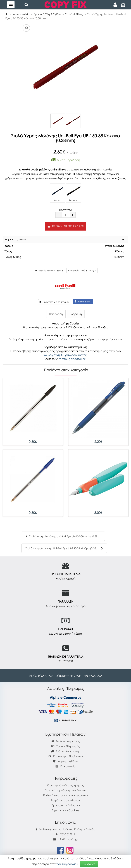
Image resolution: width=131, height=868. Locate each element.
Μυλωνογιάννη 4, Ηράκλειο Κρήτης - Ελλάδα (67, 829)
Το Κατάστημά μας (66, 741)
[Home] (6, 14)
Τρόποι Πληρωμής (66, 746)
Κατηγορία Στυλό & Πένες (82, 271)
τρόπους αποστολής (72, 359)
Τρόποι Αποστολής (66, 751)
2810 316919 (68, 834)
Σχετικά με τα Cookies (66, 810)
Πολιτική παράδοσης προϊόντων (65, 790)
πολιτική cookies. (67, 864)
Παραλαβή (56, 314)
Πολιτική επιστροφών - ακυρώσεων (66, 795)
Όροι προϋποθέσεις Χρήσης (65, 785)
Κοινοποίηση (83, 302)
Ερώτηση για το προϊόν (54, 302)
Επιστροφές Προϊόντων (66, 756)
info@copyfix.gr (65, 839)
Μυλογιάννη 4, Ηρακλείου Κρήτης (65, 355)
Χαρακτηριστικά (15, 239)
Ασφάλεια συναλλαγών (65, 800)
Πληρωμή (76, 314)
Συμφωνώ (89, 864)
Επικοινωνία (68, 766)
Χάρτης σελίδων (66, 761)
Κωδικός (49, 271)
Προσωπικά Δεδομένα (66, 805)
